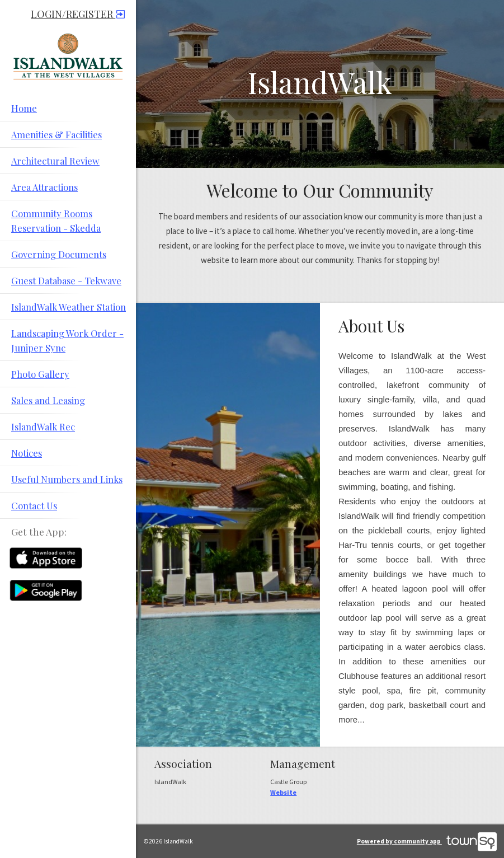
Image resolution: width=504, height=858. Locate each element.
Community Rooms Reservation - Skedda (56, 221)
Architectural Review (55, 161)
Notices (27, 453)
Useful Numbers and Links (67, 479)
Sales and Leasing (48, 400)
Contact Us (34, 505)
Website (283, 792)
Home (24, 108)
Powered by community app (427, 841)
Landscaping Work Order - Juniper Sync (67, 340)
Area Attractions (44, 187)
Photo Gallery (40, 374)
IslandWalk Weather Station (69, 307)
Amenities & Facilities (56, 134)
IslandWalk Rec (43, 426)
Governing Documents (59, 254)
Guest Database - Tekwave (66, 280)
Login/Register (78, 14)
